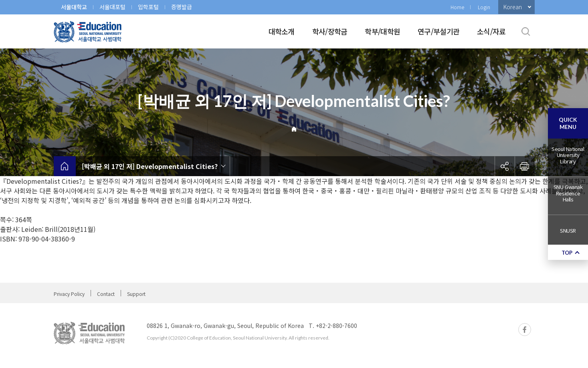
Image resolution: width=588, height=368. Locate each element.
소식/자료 (491, 31)
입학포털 (148, 7)
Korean (513, 7)
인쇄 (525, 166)
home (65, 166)
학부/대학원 (382, 31)
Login (484, 7)
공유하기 (505, 166)
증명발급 (182, 7)
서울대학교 (74, 7)
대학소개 (282, 31)
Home (457, 7)
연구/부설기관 (438, 31)
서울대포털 (112, 7)
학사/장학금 (330, 31)
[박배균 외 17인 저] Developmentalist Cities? (150, 166)
